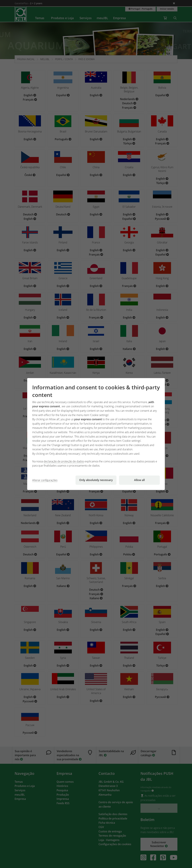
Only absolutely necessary (96, 480)
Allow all (139, 480)
